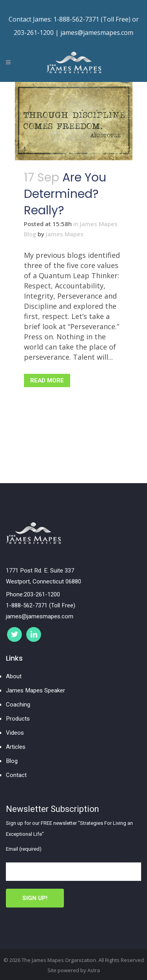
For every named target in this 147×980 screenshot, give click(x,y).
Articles (16, 747)
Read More (47, 380)
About (14, 676)
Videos (15, 733)
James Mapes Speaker (35, 690)
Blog (12, 761)
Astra (94, 970)
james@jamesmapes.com (97, 33)
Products (18, 719)
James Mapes (65, 234)
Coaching (18, 705)
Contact (16, 775)
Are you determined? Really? (65, 194)
